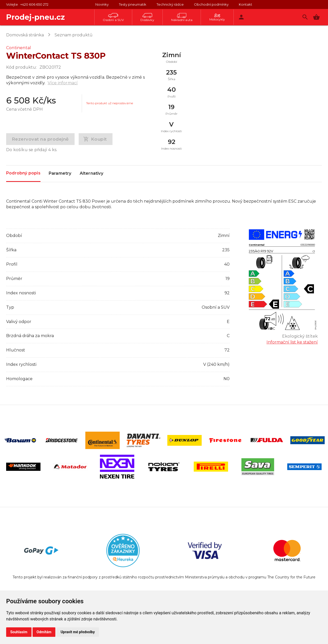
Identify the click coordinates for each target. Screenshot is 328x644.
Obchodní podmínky (211, 4)
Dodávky (147, 17)
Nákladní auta (182, 17)
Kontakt (245, 4)
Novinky (102, 4)
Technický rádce (170, 4)
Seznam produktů (74, 35)
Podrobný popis (23, 173)
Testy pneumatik (133, 4)
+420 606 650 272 (34, 4)
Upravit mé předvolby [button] (78, 632)
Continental (19, 48)
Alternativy (91, 174)
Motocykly (217, 17)
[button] (316, 17)
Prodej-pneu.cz (35, 17)
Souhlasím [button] (19, 632)
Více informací (63, 83)
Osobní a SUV (113, 17)
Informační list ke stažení (292, 342)
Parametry (60, 174)
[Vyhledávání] (305, 17)
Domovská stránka (25, 35)
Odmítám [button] (44, 632)
